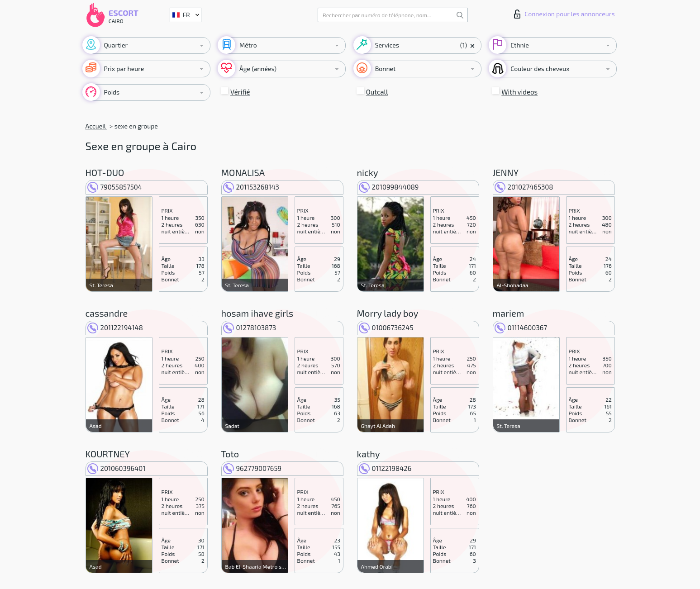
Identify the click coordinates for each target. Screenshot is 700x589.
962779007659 (252, 468)
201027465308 (524, 187)
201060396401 (117, 468)
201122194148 (115, 328)
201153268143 (251, 187)
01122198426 (385, 468)
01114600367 (521, 328)
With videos (519, 92)
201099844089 (389, 187)
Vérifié (240, 92)
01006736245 (386, 328)
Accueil (96, 126)
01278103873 (250, 328)
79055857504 (115, 187)
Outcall (377, 92)
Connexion (564, 14)
